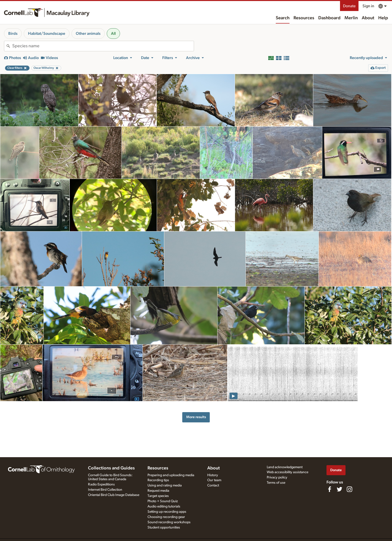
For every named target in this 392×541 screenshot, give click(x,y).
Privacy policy (277, 477)
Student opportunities (164, 527)
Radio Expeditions (101, 484)
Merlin (351, 18)
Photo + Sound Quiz (163, 501)
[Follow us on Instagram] (349, 489)
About (368, 18)
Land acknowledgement (285, 467)
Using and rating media (165, 485)
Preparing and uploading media (171, 475)
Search (283, 18)
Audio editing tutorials (164, 506)
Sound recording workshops (169, 522)
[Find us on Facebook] (329, 489)
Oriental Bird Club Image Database (114, 495)
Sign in (368, 6)
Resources (304, 18)
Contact (213, 485)
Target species (158, 496)
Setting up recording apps (167, 512)
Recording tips (158, 480)
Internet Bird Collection (105, 490)
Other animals (88, 34)
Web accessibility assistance (287, 472)
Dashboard (329, 18)
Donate (349, 6)
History (213, 475)
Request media (158, 491)
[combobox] (103, 46)
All (113, 34)
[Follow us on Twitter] (339, 489)
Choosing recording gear (166, 517)
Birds (13, 34)
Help (383, 18)
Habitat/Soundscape (47, 34)
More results (196, 417)
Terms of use (276, 483)
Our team (214, 480)
